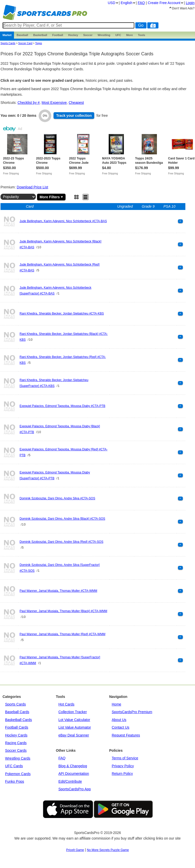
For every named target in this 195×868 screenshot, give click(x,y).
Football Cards (17, 727)
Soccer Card (25, 43)
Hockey (73, 35)
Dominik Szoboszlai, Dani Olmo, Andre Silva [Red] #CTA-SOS (61, 542)
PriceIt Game (75, 850)
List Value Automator (75, 727)
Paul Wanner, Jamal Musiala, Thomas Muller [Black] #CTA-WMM (63, 611)
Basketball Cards (19, 720)
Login (190, 3)
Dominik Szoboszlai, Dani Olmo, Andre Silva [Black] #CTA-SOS (62, 519)
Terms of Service (125, 758)
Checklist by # (29, 103)
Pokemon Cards (18, 774)
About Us (119, 720)
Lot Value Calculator (74, 720)
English (126, 3)
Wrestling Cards (18, 758)
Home (116, 704)
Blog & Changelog (73, 766)
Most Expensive (54, 103)
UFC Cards (14, 766)
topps (39, 43)
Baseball (22, 35)
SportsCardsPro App (75, 789)
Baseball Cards (17, 712)
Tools (142, 35)
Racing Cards (16, 743)
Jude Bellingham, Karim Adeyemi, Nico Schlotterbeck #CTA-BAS (63, 221)
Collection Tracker (73, 712)
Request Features (126, 735)
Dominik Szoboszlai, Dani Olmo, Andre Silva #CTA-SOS (57, 498)
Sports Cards (8, 43)
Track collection (74, 116)
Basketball (40, 35)
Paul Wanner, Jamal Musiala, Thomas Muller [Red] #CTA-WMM (62, 634)
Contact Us (120, 727)
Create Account (164, 3)
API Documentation (74, 774)
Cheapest (76, 103)
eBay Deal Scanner (74, 735)
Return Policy (122, 774)
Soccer (88, 35)
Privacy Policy (123, 766)
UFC (118, 35)
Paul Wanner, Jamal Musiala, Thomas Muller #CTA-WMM (58, 591)
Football (58, 35)
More (129, 35)
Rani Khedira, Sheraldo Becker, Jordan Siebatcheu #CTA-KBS (62, 314)
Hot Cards (66, 704)
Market (7, 35)
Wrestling (104, 35)
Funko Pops (15, 781)
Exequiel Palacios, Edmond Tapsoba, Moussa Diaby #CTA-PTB (62, 406)
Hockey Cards (16, 735)
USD (111, 3)
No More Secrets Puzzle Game (108, 850)
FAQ (62, 758)
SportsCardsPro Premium (132, 712)
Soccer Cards (16, 750)
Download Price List (32, 187)
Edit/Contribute (70, 781)
